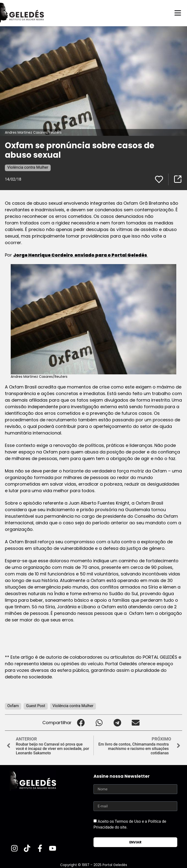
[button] (81, 722)
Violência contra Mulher (28, 167)
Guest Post (36, 706)
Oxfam (13, 706)
